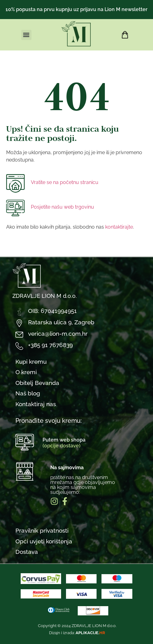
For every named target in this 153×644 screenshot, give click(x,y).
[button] (26, 35)
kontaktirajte (119, 227)
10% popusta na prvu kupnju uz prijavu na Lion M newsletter (76, 9)
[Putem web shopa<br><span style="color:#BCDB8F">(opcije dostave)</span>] (25, 442)
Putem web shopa (64, 443)
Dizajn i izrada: (77, 633)
